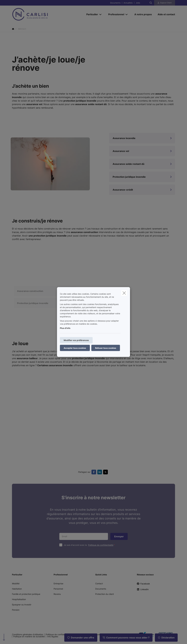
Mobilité (16, 583)
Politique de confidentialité (101, 545)
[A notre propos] (143, 14)
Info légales (53, 637)
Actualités (128, 3)
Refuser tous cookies (106, 348)
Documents (115, 3)
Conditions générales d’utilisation (28, 634)
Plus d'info (65, 328)
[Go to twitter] (106, 472)
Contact (99, 583)
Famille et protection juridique (26, 594)
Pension (16, 610)
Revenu (57, 594)
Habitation (17, 589)
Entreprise (58, 583)
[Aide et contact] (165, 14)
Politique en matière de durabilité (29, 637)
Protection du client (105, 594)
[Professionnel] (115, 14)
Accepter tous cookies (75, 348)
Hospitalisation (19, 599)
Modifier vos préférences (76, 340)
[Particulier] (91, 14)
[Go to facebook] (94, 472)
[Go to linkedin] (100, 472)
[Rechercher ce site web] (151, 3)
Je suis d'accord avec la (90, 545)
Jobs (138, 3)
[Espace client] (165, 3)
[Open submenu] (101, 14)
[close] (124, 293)
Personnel (58, 589)
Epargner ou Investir (22, 605)
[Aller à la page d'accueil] (41, 14)
